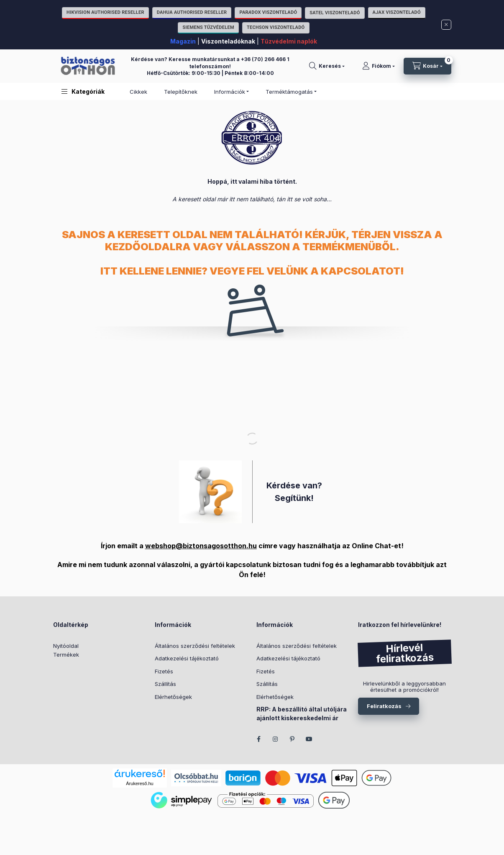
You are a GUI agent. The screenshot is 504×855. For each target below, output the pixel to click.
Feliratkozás (384, 706)
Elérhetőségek (173, 697)
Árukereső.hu (139, 783)
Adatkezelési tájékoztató (187, 658)
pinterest (292, 739)
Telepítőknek (181, 92)
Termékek (66, 655)
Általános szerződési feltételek (195, 646)
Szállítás (165, 684)
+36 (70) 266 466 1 (265, 59)
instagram (276, 739)
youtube (309, 739)
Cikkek (138, 92)
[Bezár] (446, 25)
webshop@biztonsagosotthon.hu (201, 546)
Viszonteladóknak (228, 41)
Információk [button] (230, 92)
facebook (259, 739)
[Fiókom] (379, 66)
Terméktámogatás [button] (289, 92)
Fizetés (164, 671)
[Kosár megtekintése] (427, 66)
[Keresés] (327, 66)
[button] (83, 91)
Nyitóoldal (66, 646)
